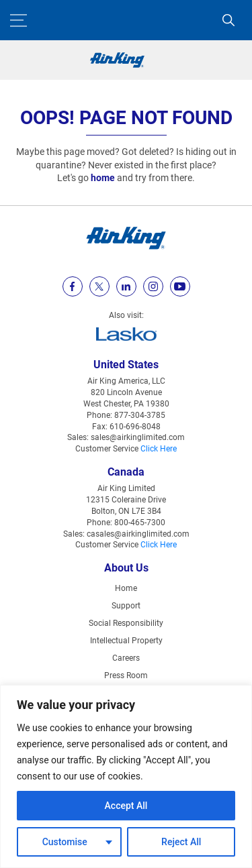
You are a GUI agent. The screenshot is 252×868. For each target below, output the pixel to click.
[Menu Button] (18, 20)
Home (126, 588)
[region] (126, 776)
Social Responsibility (126, 623)
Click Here (159, 449)
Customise (65, 842)
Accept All (126, 806)
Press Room (126, 675)
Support (126, 606)
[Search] (228, 20)
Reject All (181, 842)
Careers (126, 658)
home (103, 178)
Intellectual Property (126, 641)
